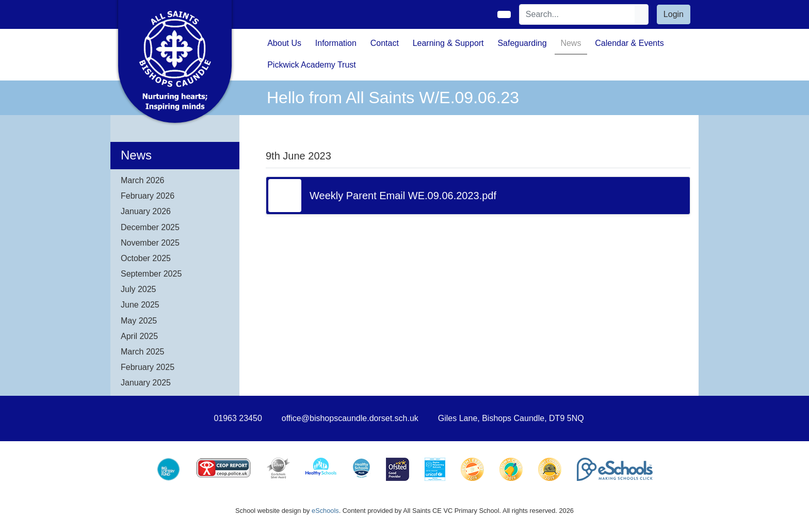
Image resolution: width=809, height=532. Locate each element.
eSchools (325, 511)
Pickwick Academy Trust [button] (312, 65)
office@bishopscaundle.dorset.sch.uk (350, 418)
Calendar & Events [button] (629, 43)
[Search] (577, 14)
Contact (385, 43)
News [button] (571, 43)
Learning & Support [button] (448, 43)
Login (674, 14)
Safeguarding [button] (522, 43)
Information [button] (336, 43)
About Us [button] (284, 43)
